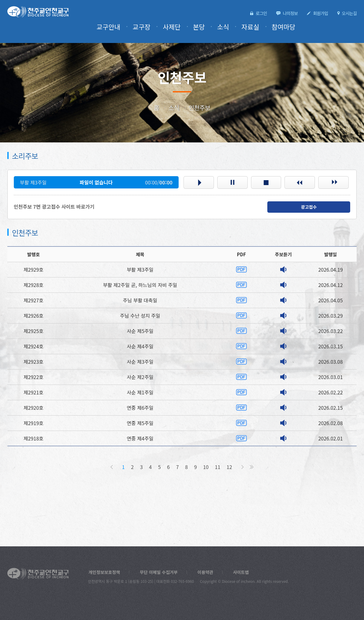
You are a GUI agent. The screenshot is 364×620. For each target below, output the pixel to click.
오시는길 (350, 13)
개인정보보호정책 (103, 572)
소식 (227, 27)
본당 (203, 27)
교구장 (148, 27)
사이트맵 (234, 572)
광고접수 (309, 207)
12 (228, 467)
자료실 (253, 27)
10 (207, 467)
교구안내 (117, 27)
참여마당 (284, 27)
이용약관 (199, 572)
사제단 (177, 27)
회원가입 (322, 13)
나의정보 (293, 13)
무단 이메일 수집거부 (155, 572)
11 (218, 467)
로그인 (265, 13)
